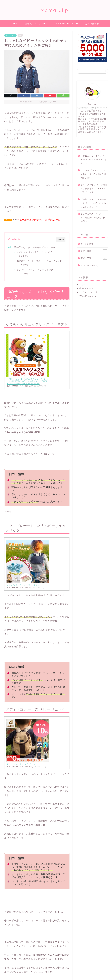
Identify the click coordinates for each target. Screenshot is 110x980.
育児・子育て (10, 35)
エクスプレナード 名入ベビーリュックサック (39, 261)
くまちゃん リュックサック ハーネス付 (36, 252)
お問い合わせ (92, 24)
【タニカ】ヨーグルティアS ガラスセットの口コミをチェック (94, 160)
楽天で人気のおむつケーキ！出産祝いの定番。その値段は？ (94, 218)
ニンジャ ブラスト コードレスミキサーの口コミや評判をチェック (94, 174)
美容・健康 (94, 251)
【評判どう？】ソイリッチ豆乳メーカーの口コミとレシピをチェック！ (94, 203)
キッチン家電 (94, 244)
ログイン (84, 284)
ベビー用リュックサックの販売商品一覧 (39, 220)
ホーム (14, 24)
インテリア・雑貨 (94, 265)
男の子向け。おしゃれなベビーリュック (35, 247)
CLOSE (61, 239)
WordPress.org (88, 296)
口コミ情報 (24, 256)
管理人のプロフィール (37, 24)
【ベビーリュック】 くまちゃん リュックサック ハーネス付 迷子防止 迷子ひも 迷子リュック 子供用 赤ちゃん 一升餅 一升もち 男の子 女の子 (27, 381)
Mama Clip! (55, 10)
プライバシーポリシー (67, 24)
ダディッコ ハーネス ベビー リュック (35, 270)
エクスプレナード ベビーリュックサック (24, 585)
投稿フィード (86, 288)
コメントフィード (89, 292)
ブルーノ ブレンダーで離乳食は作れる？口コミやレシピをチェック (94, 189)
